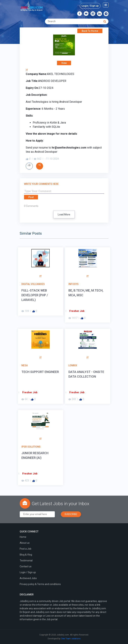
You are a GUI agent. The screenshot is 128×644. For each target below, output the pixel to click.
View (64, 63)
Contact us (26, 566)
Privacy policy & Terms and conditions (40, 584)
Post (31, 197)
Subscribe (71, 514)
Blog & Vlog (26, 555)
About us (25, 543)
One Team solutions (71, 639)
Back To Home (90, 31)
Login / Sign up (90, 6)
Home (23, 537)
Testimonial (26, 561)
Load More (64, 214)
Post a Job (26, 549)
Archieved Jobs (28, 578)
